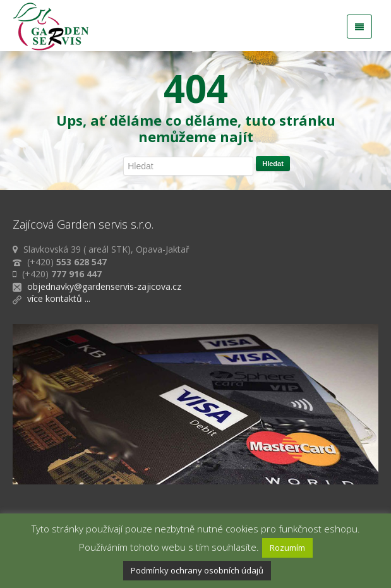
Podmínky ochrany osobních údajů (197, 570)
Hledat (273, 164)
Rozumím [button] (287, 548)
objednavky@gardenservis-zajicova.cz (104, 286)
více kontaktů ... (59, 298)
